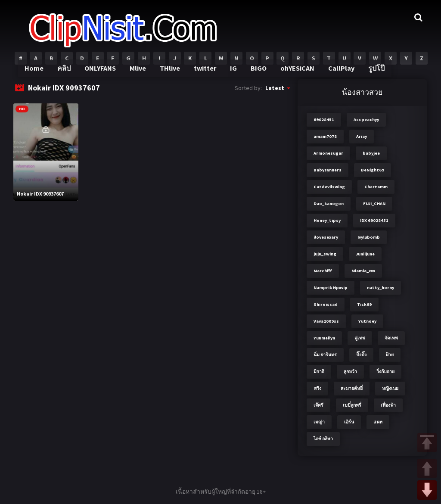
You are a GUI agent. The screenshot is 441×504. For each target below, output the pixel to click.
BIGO (258, 73)
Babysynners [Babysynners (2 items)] (328, 170)
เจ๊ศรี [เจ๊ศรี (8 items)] (318, 405)
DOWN (427, 490)
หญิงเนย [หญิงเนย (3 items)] (390, 388)
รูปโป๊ (371, 73)
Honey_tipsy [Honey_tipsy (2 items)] (327, 220)
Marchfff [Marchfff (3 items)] (323, 271)
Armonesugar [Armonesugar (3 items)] (328, 153)
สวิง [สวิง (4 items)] (318, 388)
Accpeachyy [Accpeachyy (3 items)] (366, 120)
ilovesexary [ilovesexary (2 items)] (326, 237)
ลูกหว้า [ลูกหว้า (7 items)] (350, 372)
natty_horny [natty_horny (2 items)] (380, 288)
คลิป (68, 73)
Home (39, 73)
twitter (206, 73)
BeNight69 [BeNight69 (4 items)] (373, 170)
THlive (171, 73)
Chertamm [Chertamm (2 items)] (376, 187)
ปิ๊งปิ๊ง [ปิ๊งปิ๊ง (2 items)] (361, 355)
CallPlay (337, 73)
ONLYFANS (104, 73)
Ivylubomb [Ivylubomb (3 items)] (369, 237)
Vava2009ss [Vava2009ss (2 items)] (326, 321)
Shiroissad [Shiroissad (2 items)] (326, 304)
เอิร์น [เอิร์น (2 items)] (349, 422)
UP (427, 468)
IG (233, 73)
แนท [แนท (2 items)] (378, 422)
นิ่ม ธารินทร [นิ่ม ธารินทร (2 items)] (325, 355)
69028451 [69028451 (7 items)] (324, 120)
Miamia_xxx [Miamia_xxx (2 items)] (363, 271)
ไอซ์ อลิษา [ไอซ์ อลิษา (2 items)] (323, 439)
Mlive (141, 73)
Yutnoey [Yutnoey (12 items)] (367, 321)
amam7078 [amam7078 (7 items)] (325, 136)
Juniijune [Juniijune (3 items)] (365, 254)
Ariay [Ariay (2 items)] (362, 136)
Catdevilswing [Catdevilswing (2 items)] (329, 187)
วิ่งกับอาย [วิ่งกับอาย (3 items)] (385, 372)
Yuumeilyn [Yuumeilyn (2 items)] (324, 338)
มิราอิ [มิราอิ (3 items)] (319, 372)
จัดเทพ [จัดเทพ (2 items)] (391, 338)
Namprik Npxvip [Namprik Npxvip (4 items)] (331, 288)
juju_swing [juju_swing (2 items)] (325, 254)
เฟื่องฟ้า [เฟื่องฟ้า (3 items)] (388, 405)
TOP (427, 443)
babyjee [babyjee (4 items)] (371, 153)
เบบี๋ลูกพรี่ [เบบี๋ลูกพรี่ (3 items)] (352, 405)
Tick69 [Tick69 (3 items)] (364, 304)
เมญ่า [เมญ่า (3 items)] (319, 422)
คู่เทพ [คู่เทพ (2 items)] (360, 338)
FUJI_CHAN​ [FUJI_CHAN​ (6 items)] (374, 204)
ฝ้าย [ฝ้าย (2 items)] (390, 355)
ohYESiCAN (295, 73)
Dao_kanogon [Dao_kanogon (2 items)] (329, 204)
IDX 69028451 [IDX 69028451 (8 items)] (374, 220)
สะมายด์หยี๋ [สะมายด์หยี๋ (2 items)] (352, 388)
